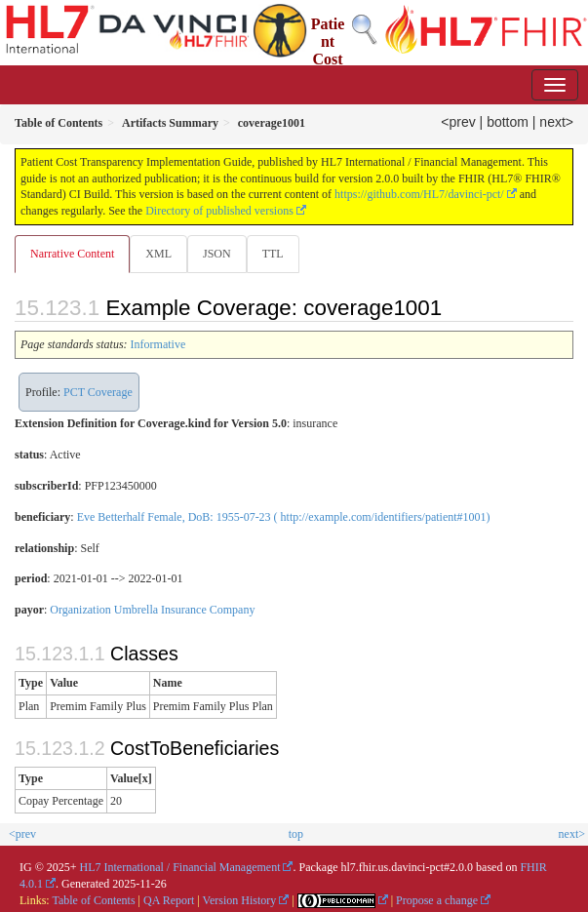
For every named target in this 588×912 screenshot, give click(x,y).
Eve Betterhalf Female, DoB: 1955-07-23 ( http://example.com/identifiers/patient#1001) (284, 517)
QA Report (169, 900)
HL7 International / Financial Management (180, 867)
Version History (240, 900)
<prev (458, 122)
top (296, 834)
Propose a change (437, 900)
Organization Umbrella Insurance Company (152, 610)
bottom (508, 122)
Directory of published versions (219, 211)
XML (158, 254)
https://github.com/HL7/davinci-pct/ (419, 194)
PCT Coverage (98, 392)
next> (556, 122)
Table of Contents (93, 900)
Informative (158, 344)
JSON (217, 254)
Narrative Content (72, 254)
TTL (273, 254)
